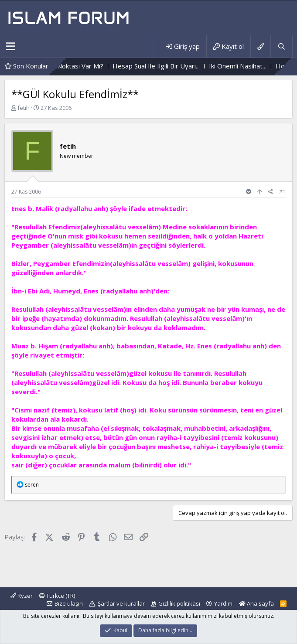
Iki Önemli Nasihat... (251, 66)
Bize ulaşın (69, 603)
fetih (24, 108)
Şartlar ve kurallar (121, 603)
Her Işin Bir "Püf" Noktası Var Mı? (67, 66)
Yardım (223, 603)
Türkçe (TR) (57, 596)
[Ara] (281, 46)
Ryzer (22, 596)
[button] (11, 47)
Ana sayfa (256, 603)
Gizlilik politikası (179, 603)
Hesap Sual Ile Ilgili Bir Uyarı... (169, 66)
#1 (282, 192)
